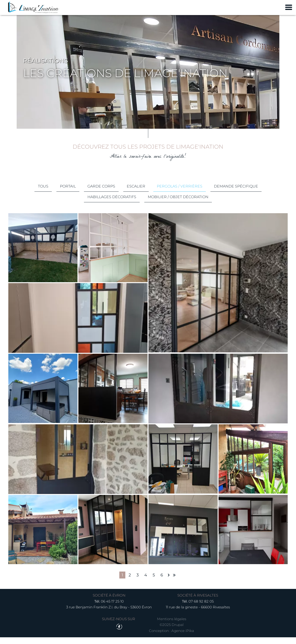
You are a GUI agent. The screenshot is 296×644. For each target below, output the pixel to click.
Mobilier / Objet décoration (178, 202)
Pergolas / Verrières (180, 192)
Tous (43, 192)
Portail (68, 192)
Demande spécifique (236, 192)
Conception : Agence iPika (171, 638)
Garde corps (101, 192)
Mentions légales (172, 626)
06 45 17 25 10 (112, 608)
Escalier (136, 192)
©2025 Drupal (172, 632)
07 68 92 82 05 (201, 608)
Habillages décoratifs (112, 202)
